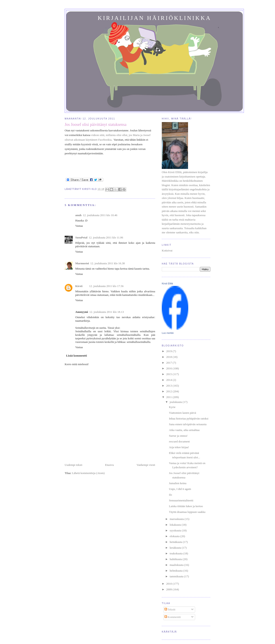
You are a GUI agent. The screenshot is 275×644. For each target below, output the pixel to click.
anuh (78, 215)
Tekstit (170, 609)
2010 (169, 584)
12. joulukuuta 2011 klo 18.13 (107, 312)
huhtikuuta (176, 559)
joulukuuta (176, 402)
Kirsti (79, 286)
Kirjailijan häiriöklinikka (154, 18)
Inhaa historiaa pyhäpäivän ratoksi (189, 418)
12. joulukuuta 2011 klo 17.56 (106, 286)
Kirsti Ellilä (167, 283)
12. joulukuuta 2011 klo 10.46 (100, 215)
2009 (169, 589)
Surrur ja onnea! (178, 436)
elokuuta (175, 536)
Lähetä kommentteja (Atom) (88, 473)
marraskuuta (177, 519)
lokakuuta (176, 525)
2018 (169, 357)
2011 (169, 397)
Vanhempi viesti (146, 465)
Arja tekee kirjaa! (179, 447)
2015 (169, 374)
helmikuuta (177, 571)
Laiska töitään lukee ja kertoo (186, 506)
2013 (169, 386)
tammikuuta (177, 576)
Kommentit (173, 617)
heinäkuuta (176, 542)
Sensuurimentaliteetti (181, 500)
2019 (169, 351)
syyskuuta (176, 530)
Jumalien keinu (178, 483)
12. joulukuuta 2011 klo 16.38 (107, 263)
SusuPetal (81, 237)
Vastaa (79, 226)
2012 (169, 391)
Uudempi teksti (73, 465)
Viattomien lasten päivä (182, 413)
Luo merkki (168, 333)
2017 (169, 363)
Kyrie (172, 407)
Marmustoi (82, 263)
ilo (170, 495)
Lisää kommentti (77, 356)
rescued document (179, 441)
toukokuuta (177, 553)
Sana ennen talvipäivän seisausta (188, 424)
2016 (169, 368)
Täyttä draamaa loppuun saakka (187, 512)
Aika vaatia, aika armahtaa (184, 430)
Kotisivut (167, 250)
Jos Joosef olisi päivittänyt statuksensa (96, 125)
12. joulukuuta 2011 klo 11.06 (106, 237)
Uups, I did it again (180, 489)
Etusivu (109, 465)
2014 (169, 380)
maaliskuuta (177, 565)
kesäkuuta (176, 548)
